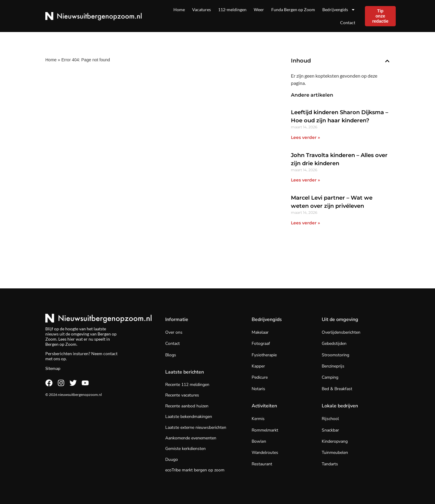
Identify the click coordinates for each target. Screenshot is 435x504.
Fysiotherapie (264, 355)
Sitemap (53, 368)
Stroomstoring (335, 355)
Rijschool (330, 419)
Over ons (174, 332)
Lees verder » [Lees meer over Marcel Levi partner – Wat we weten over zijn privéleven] (305, 223)
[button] (387, 61)
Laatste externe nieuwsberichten (196, 427)
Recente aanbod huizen (187, 406)
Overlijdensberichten (341, 332)
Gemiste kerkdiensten (185, 449)
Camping (330, 377)
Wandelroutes (265, 453)
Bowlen (259, 441)
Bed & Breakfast (337, 389)
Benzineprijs (333, 366)
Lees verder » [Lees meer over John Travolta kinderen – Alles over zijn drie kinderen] (305, 180)
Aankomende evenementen (191, 438)
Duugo (172, 459)
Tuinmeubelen (335, 453)
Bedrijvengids (339, 10)
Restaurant (262, 464)
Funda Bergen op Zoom (293, 10)
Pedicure (260, 377)
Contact (348, 22)
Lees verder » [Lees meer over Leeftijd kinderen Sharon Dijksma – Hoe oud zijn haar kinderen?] (305, 137)
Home (179, 10)
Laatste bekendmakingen (189, 417)
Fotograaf (261, 343)
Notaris (258, 389)
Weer (259, 10)
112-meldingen (232, 10)
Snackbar (330, 430)
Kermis (258, 419)
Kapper (258, 366)
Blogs (171, 355)
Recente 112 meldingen (187, 385)
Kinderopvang (335, 441)
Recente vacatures (182, 395)
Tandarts (330, 464)
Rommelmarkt (265, 430)
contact (110, 353)
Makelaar (260, 332)
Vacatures (201, 10)
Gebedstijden (334, 343)
